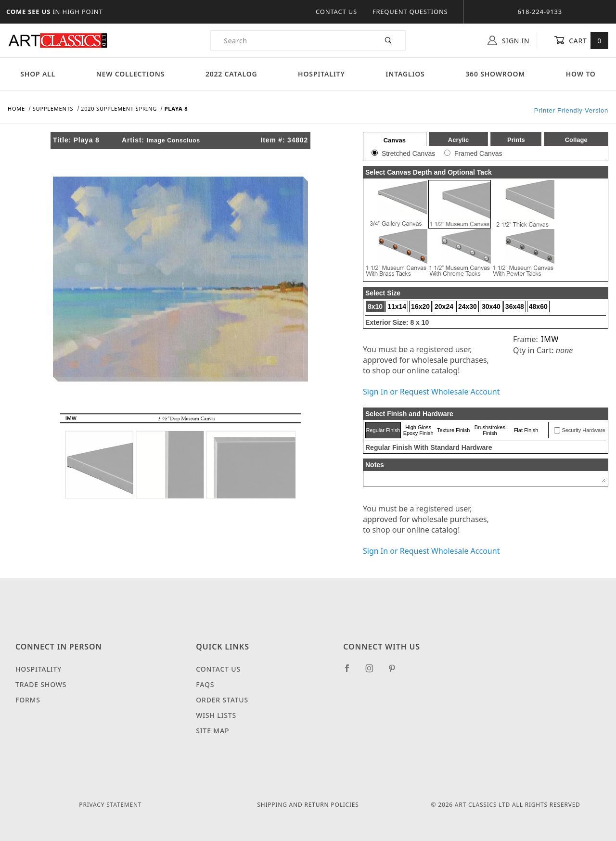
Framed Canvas (478, 153)
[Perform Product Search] (389, 40)
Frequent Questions (410, 12)
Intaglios (405, 74)
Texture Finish (453, 430)
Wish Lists (216, 715)
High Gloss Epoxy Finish (418, 430)
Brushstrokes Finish (490, 430)
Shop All (38, 74)
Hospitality (321, 74)
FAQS (205, 684)
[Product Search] (291, 40)
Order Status (222, 700)
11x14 (397, 306)
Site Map (212, 731)
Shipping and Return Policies (308, 805)
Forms (28, 700)
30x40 (491, 306)
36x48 (515, 306)
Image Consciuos (173, 140)
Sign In (508, 40)
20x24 (444, 306)
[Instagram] (373, 672)
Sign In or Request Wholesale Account (431, 392)
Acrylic (458, 140)
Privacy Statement (110, 805)
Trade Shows (41, 684)
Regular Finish (383, 430)
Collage (576, 140)
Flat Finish (526, 430)
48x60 (538, 306)
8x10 (375, 306)
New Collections (131, 74)
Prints (516, 140)
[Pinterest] (396, 672)
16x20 (420, 306)
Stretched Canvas (408, 153)
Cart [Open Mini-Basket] (581, 40)
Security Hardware (583, 430)
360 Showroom (495, 74)
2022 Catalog (231, 74)
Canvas (395, 140)
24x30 (468, 306)
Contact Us (336, 12)
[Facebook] (351, 672)
